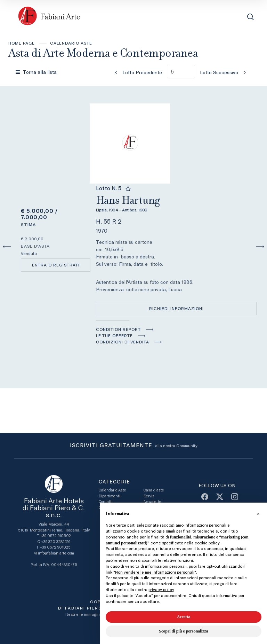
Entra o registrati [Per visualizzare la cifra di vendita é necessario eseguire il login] (56, 265)
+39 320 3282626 (56, 542)
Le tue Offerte (114, 336)
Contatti (106, 502)
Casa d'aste (154, 490)
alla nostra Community (134, 446)
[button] (258, 514)
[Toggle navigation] (235, 17)
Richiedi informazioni (176, 309)
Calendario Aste (71, 43)
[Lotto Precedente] (136, 72)
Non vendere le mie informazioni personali (155, 572)
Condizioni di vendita (123, 342)
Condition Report (118, 329)
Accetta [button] (184, 617)
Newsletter (153, 502)
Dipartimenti (110, 496)
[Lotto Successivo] (225, 72)
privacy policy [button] (161, 590)
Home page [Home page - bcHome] (22, 43)
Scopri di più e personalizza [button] (183, 631)
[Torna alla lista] (37, 72)
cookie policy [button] (207, 543)
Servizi (149, 496)
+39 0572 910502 (55, 536)
